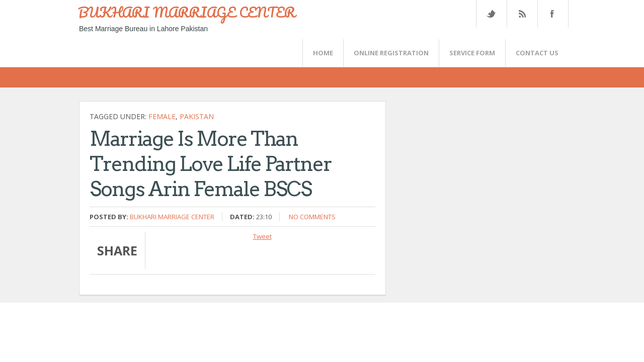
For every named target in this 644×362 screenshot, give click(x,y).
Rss (522, 14)
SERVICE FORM (472, 53)
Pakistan (197, 116)
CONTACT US (537, 53)
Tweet (262, 236)
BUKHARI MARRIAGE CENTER (187, 12)
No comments (312, 217)
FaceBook (551, 14)
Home (323, 53)
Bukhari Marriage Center (172, 217)
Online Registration (391, 53)
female (162, 116)
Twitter (491, 14)
